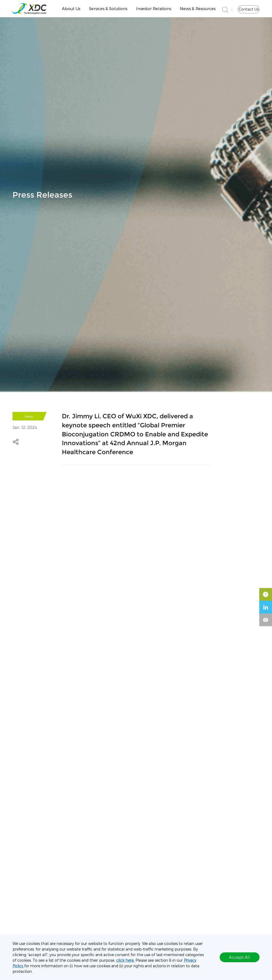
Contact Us (249, 9)
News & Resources (198, 8)
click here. (125, 960)
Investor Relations (154, 8)
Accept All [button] (240, 957)
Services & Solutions (108, 8)
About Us (71, 8)
